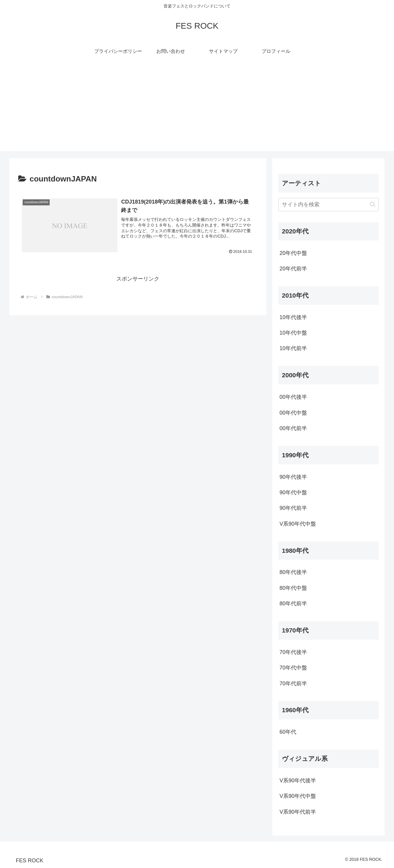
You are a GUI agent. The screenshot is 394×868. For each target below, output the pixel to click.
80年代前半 (293, 604)
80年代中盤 (293, 588)
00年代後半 (293, 397)
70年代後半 (293, 652)
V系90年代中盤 (298, 524)
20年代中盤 (293, 253)
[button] (373, 204)
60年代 (288, 732)
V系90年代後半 (298, 781)
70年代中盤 (293, 668)
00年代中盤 (293, 413)
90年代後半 (293, 477)
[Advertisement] (197, 109)
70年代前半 (293, 684)
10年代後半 (293, 317)
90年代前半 (293, 508)
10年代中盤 (293, 333)
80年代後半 (293, 572)
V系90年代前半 (298, 812)
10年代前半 (293, 348)
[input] (329, 205)
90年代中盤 (293, 493)
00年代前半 (293, 428)
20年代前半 (293, 269)
